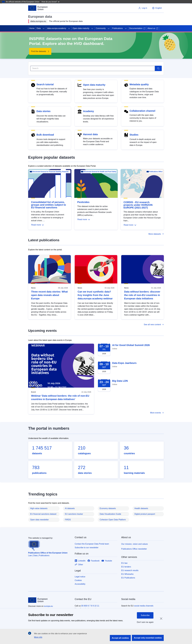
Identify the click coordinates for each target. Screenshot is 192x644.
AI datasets (70, 508)
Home (32, 28)
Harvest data (90, 134)
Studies (134, 135)
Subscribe (145, 615)
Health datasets (141, 508)
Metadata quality (139, 84)
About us (153, 28)
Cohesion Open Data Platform (113, 520)
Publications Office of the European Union (48, 553)
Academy (88, 111)
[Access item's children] (44, 28)
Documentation (137, 28)
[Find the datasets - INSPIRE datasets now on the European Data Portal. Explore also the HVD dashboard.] (40, 51)
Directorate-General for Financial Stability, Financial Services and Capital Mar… (51, 172)
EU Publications (128, 578)
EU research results (130, 570)
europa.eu (48, 606)
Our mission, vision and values (135, 544)
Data (39, 28)
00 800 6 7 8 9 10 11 (90, 606)
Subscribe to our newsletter (87, 548)
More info (38, 637)
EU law (124, 563)
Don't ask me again (145, 622)
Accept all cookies (120, 638)
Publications (117, 28)
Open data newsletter (39, 520)
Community (101, 28)
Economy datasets (108, 508)
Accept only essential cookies (148, 638)
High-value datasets (39, 508)
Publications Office (156, 172)
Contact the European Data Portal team (92, 544)
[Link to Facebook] (94, 561)
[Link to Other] (79, 565)
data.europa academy (57, 28)
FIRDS (68, 520)
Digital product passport (145, 514)
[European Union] (38, 8)
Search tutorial (45, 84)
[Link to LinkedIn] (80, 561)
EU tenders (126, 567)
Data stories (44, 111)
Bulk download (45, 135)
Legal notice (80, 577)
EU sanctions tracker (74, 514)
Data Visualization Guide (110, 514)
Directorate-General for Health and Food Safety (100, 172)
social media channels (144, 606)
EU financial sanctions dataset (43, 514)
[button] (157, 8)
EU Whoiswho (127, 574)
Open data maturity (81, 28)
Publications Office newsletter (134, 549)
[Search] (93, 68)
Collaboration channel (142, 111)
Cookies (78, 580)
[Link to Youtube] (107, 561)
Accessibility (80, 584)
